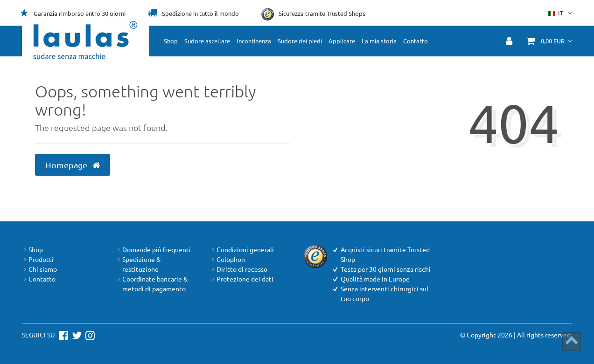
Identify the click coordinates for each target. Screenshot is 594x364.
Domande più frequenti (153, 250)
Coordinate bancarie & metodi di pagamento (152, 284)
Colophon (227, 259)
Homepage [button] (73, 165)
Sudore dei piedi (300, 41)
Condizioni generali (242, 250)
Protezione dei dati (242, 279)
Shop (171, 41)
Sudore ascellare (207, 41)
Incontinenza (254, 41)
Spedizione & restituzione (138, 264)
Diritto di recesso (239, 269)
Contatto (416, 41)
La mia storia (379, 41)
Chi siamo (39, 269)
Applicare (342, 41)
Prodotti (38, 259)
